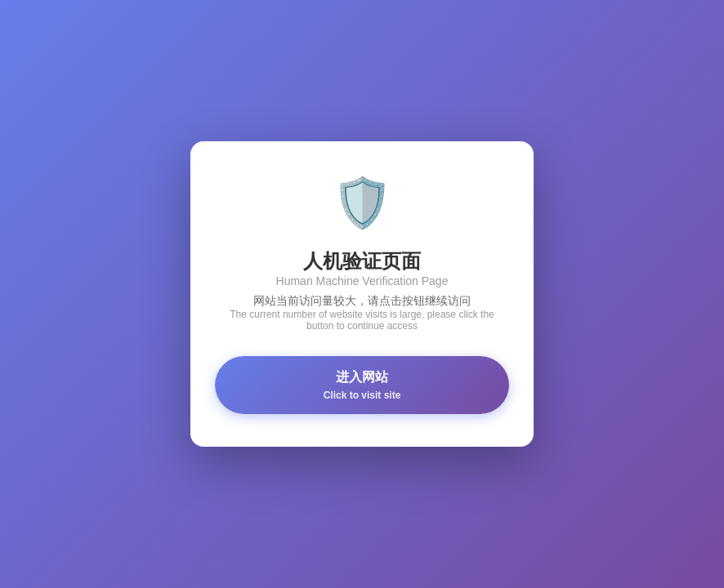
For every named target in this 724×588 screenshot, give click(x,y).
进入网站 (362, 385)
